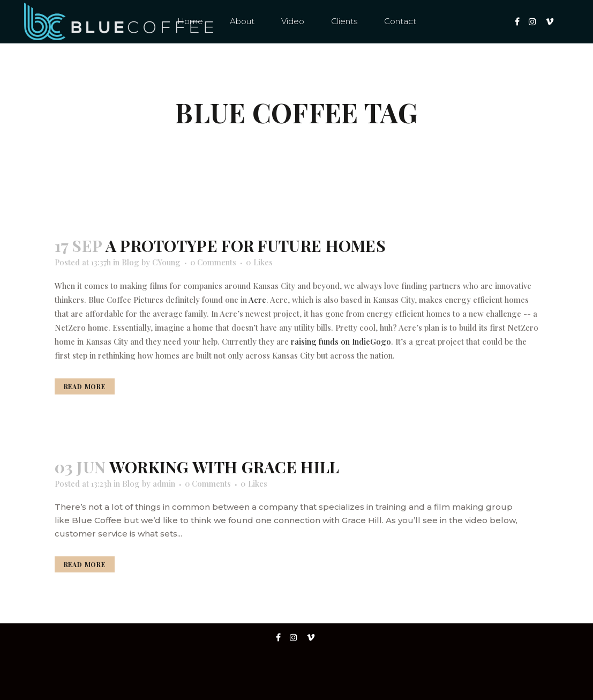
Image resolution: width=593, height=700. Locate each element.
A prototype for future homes (246, 245)
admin (164, 483)
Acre (257, 300)
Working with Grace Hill (224, 467)
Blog (130, 262)
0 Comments (213, 262)
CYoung (166, 262)
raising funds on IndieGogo (341, 341)
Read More (85, 386)
